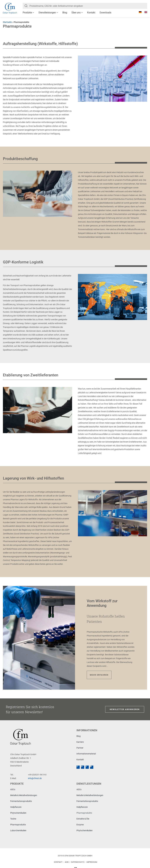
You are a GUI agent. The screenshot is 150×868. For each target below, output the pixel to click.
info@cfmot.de (35, 778)
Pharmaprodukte (18, 825)
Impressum (92, 862)
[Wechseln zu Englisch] (144, 12)
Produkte (27, 13)
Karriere (80, 742)
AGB (67, 862)
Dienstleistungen (47, 13)
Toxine (13, 819)
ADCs (13, 789)
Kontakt (91, 13)
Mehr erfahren (99, 675)
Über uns (76, 13)
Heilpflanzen (16, 807)
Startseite (7, 22)
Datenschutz (77, 862)
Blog (65, 13)
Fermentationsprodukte (21, 801)
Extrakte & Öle (83, 819)
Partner (80, 748)
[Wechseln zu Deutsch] (139, 12)
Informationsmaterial (86, 754)
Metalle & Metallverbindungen (24, 795)
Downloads (105, 13)
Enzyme (80, 825)
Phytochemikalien (18, 813)
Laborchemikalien (18, 830)
